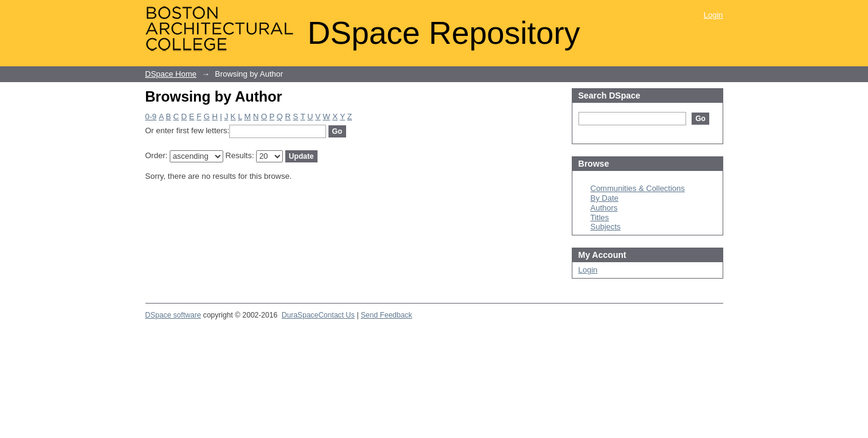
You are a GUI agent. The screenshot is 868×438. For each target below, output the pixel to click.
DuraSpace (300, 315)
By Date (605, 198)
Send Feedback (387, 315)
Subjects (606, 227)
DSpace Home (171, 74)
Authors (604, 208)
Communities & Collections (638, 188)
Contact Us (336, 315)
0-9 (151, 116)
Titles (600, 217)
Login (713, 15)
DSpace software (173, 315)
